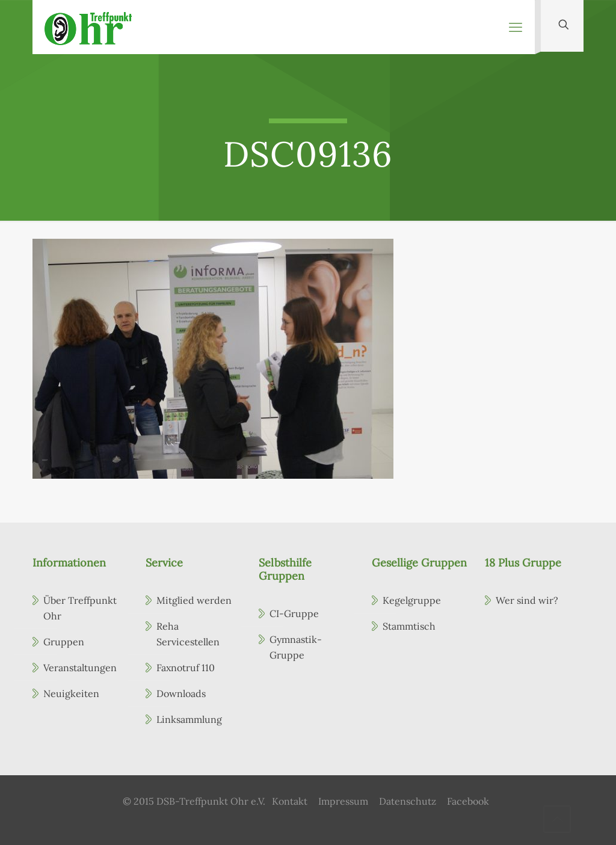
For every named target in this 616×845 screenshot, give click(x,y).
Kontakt (290, 801)
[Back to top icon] (557, 819)
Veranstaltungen (80, 668)
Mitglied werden (194, 600)
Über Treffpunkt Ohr (80, 608)
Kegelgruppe (412, 600)
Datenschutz (408, 801)
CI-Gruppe (294, 613)
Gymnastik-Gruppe (296, 647)
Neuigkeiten (71, 693)
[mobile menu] (516, 27)
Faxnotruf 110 (186, 668)
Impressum (343, 801)
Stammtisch (409, 626)
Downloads (181, 693)
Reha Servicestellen (188, 634)
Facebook (468, 801)
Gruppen (64, 642)
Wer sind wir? (527, 600)
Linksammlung (189, 719)
